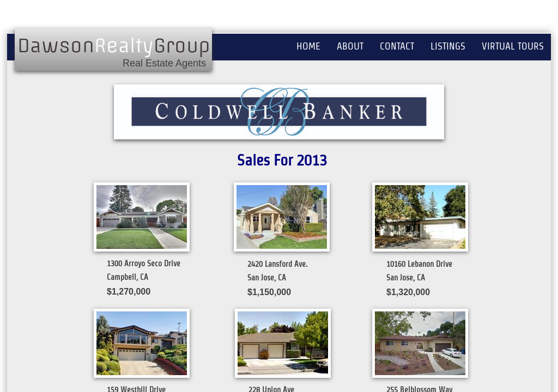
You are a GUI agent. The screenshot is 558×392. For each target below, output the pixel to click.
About (350, 46)
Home (308, 46)
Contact (397, 46)
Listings (448, 46)
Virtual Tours (513, 46)
